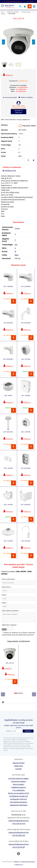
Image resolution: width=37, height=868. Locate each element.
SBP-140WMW (8, 286)
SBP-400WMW (8, 323)
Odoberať (28, 731)
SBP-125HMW (8, 541)
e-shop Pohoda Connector (28, 862)
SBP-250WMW (26, 286)
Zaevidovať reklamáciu (19, 805)
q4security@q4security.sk (14, 1)
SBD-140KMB (8, 505)
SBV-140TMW (26, 359)
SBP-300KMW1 (26, 505)
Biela (17, 255)
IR (15, 252)
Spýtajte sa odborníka (19, 112)
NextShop (16, 862)
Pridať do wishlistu (26, 97)
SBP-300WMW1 (8, 359)
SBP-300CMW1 (8, 432)
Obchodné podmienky (19, 802)
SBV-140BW (8, 395)
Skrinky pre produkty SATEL (19, 793)
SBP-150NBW (26, 395)
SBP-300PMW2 (26, 468)
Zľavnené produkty (19, 781)
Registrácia (19, 766)
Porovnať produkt (10, 97)
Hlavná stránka (18, 763)
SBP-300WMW (26, 323)
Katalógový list (10, 171)
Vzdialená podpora (18, 787)
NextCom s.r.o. (19, 865)
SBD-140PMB (8, 468)
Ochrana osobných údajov (18, 779)
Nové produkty (19, 784)
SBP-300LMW (26, 541)
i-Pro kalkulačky (19, 790)
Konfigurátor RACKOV (19, 799)
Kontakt (18, 769)
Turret (17, 228)
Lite (16, 245)
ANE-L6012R (10, 663)
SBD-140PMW (26, 432)
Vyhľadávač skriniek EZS (18, 796)
